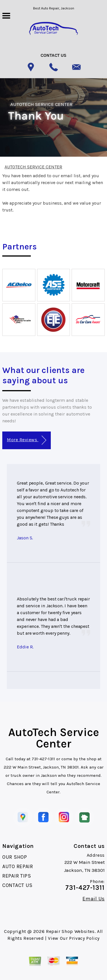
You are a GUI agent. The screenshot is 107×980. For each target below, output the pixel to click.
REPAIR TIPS (17, 876)
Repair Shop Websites (70, 931)
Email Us (94, 899)
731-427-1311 (43, 759)
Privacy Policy (84, 938)
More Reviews (26, 440)
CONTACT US (17, 885)
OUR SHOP (15, 857)
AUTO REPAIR (18, 866)
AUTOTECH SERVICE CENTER (41, 104)
